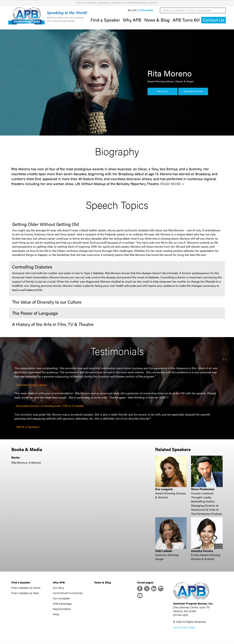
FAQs (56, 614)
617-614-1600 (146, 10)
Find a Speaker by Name (26, 588)
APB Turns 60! (186, 20)
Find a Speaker (105, 20)
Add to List (163, 91)
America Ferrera (202, 551)
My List (132, 10)
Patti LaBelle (164, 551)
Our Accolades (61, 598)
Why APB (132, 20)
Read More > (172, 184)
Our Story (58, 588)
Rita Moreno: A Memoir (26, 462)
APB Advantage (62, 603)
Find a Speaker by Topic (25, 593)
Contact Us (214, 20)
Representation (62, 609)
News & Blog (157, 20)
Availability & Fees (193, 91)
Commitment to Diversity (68, 593)
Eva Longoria (164, 489)
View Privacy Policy (184, 627)
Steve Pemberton (203, 489)
